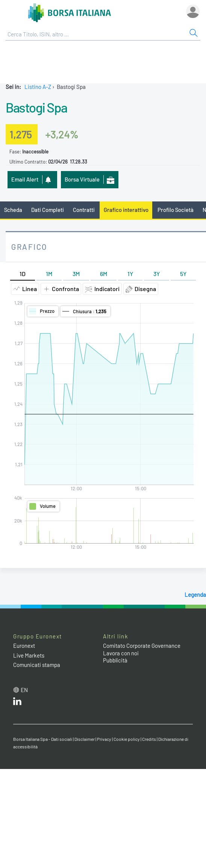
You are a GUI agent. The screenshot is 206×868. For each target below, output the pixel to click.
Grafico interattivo (126, 210)
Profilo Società (176, 210)
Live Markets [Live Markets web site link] (29, 655)
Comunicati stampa (37, 665)
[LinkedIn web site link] (17, 703)
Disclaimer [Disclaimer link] (85, 739)
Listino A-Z (38, 87)
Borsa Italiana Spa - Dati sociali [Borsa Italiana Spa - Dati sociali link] (43, 739)
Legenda (195, 595)
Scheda (13, 210)
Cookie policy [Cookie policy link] (127, 739)
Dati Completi (48, 210)
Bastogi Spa (36, 107)
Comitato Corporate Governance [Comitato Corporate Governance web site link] (142, 646)
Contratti (84, 210)
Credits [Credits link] (149, 739)
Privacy (104, 739)
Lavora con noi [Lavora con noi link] (121, 653)
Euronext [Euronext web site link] (24, 646)
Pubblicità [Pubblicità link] (115, 660)
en (24, 690)
